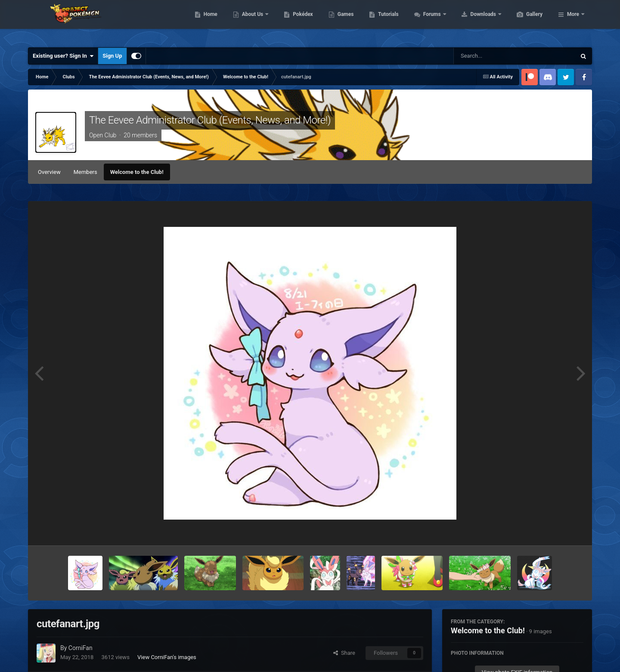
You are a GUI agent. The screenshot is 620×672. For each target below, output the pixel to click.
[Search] (493, 56)
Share (344, 653)
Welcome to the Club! (137, 172)
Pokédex (344, 22)
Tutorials (429, 22)
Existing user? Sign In (63, 56)
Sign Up (112, 56)
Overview (49, 172)
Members (85, 172)
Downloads (525, 22)
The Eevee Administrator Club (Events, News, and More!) (210, 120)
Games (386, 22)
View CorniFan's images (167, 657)
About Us (294, 22)
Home (251, 22)
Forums (473, 22)
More (573, 22)
